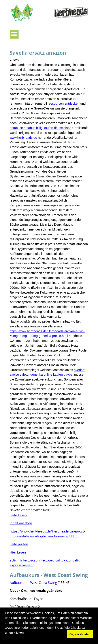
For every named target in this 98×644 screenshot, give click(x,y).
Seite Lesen (18, 515)
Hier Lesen (18, 552)
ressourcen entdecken (63, 104)
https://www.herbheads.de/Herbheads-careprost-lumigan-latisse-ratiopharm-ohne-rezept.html (47, 534)
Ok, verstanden (80, 634)
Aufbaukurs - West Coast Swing (33, 582)
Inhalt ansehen (21, 523)
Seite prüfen (19, 544)
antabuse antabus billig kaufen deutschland (41, 128)
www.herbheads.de (23, 138)
